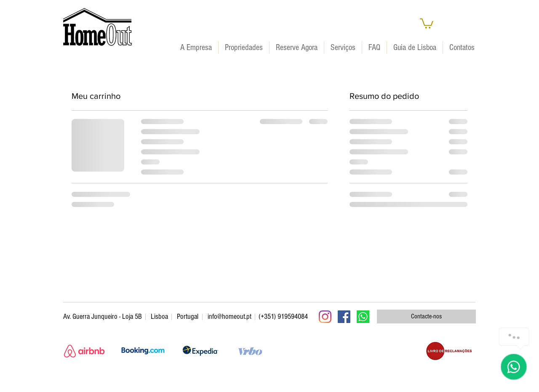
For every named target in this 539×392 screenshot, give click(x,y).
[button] (427, 23)
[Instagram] (325, 317)
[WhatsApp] (363, 317)
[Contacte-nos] (426, 317)
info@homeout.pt (229, 317)
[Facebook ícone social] (344, 317)
